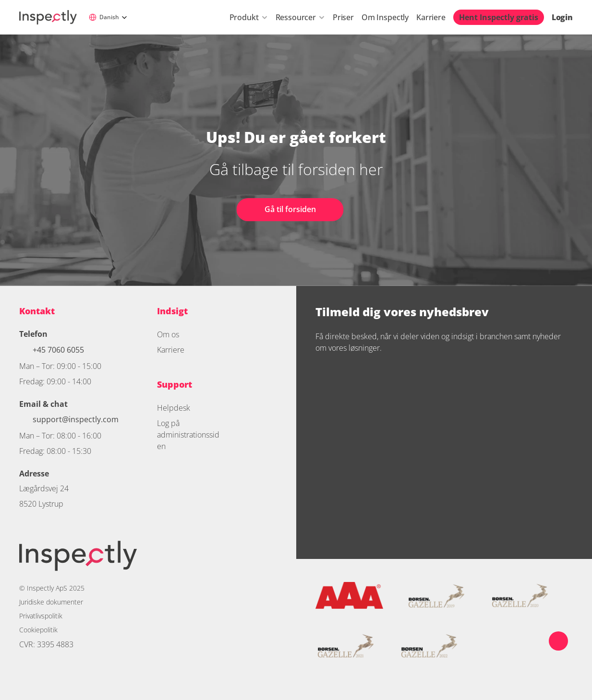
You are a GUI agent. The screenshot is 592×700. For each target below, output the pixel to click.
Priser (343, 17)
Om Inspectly (385, 17)
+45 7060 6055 (59, 350)
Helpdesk (174, 408)
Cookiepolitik (38, 630)
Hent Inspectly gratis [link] (499, 17)
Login (562, 17)
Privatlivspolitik (41, 616)
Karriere (431, 17)
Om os (168, 334)
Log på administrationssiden (188, 435)
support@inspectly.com (76, 419)
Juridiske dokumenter (51, 602)
